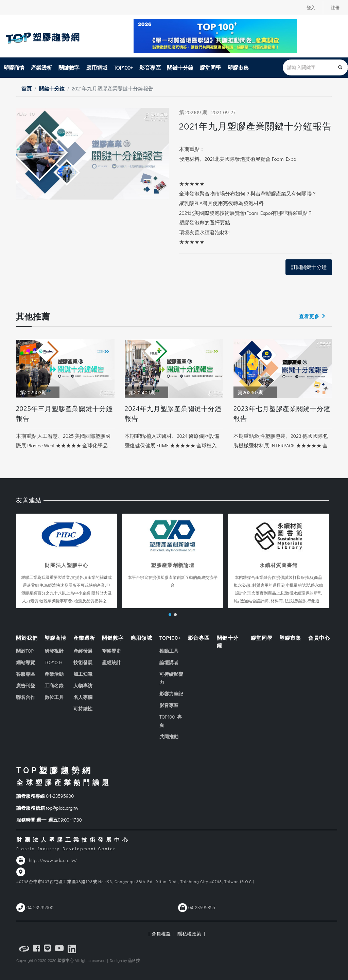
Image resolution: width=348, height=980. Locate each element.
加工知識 (83, 674)
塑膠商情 (14, 67)
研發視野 (54, 651)
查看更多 (313, 316)
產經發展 (83, 651)
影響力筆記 (171, 694)
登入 (310, 7)
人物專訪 (83, 686)
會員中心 (319, 638)
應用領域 (97, 67)
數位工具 (54, 697)
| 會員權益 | (161, 934)
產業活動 (54, 674)
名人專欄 (83, 697)
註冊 (335, 7)
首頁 (27, 88)
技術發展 (83, 663)
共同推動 (169, 737)
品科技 (134, 960)
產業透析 (41, 67)
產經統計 (111, 663)
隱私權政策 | (190, 934)
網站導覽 (25, 663)
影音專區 (150, 67)
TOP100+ (123, 67)
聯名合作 (25, 697)
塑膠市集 (238, 67)
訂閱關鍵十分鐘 (309, 267)
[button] (170, 615)
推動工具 (169, 651)
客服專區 (25, 674)
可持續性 (83, 709)
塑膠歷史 (111, 651)
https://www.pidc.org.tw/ (53, 860)
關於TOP (25, 651)
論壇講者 (169, 663)
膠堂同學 (210, 67)
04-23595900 (60, 796)
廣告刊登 (25, 686)
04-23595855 (202, 908)
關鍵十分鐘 (180, 67)
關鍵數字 (69, 67)
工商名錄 (54, 686)
